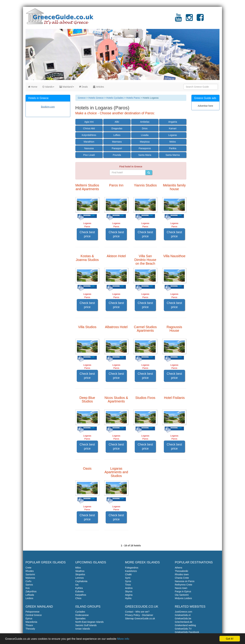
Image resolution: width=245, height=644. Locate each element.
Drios (145, 128)
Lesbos (29, 598)
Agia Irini (89, 122)
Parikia (173, 148)
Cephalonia (81, 581)
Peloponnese (32, 612)
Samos (29, 585)
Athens (179, 568)
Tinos (128, 585)
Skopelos (80, 574)
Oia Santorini (182, 595)
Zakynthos (31, 591)
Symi (128, 578)
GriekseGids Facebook (187, 632)
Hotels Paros (133, 98)
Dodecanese (82, 615)
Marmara (117, 142)
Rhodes (30, 571)
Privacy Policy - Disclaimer (139, 615)
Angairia (173, 122)
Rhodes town (182, 574)
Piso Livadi (89, 155)
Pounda (117, 155)
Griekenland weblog (185, 625)
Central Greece (34, 615)
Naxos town (181, 588)
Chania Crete (182, 578)
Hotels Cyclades (115, 98)
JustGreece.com (184, 612)
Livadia (145, 135)
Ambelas (145, 122)
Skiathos (80, 571)
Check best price (87, 234)
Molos (173, 142)
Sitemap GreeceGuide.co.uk (140, 618)
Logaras (173, 135)
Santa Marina (173, 155)
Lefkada (30, 595)
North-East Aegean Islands (90, 622)
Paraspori (117, 148)
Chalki (128, 574)
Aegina (129, 595)
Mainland (67, 87)
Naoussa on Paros (185, 581)
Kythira (79, 588)
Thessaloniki (182, 571)
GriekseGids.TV (183, 629)
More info (123, 639)
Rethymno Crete (184, 585)
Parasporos (145, 148)
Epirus (29, 618)
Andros (129, 588)
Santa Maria (145, 155)
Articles (98, 87)
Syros (128, 581)
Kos (28, 588)
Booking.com (48, 107)
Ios (77, 585)
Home (33, 87)
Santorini (30, 574)
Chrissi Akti (89, 128)
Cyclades (80, 612)
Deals (83, 87)
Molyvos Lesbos (183, 598)
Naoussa (89, 148)
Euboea (79, 591)
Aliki (117, 122)
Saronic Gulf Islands (86, 625)
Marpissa (145, 142)
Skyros (129, 591)
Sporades (80, 618)
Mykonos (30, 578)
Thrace (29, 625)
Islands (48, 87)
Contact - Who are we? (137, 612)
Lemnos (80, 578)
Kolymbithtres (89, 135)
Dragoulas (117, 128)
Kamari (173, 128)
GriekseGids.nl (183, 615)
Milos (78, 568)
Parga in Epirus (183, 591)
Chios (78, 598)
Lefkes (117, 135)
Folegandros (132, 568)
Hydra (128, 598)
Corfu (28, 581)
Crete (28, 568)
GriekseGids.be (183, 618)
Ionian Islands (83, 629)
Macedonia (31, 622)
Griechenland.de (184, 622)
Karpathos (81, 595)
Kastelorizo (131, 571)
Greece (82, 98)
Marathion (89, 142)
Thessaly (30, 629)
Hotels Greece (96, 98)
